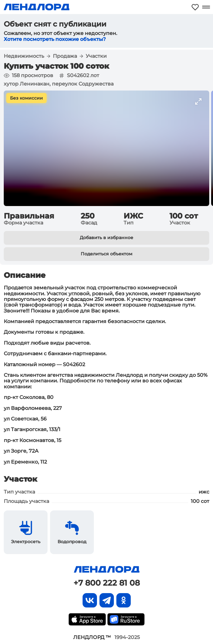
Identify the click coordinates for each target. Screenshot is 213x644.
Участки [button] (96, 56)
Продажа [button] (65, 56)
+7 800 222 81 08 (107, 583)
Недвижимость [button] (24, 56)
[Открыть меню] (206, 7)
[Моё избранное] (195, 7)
